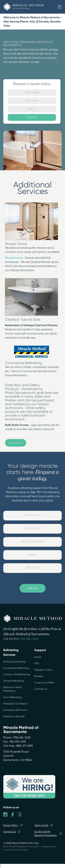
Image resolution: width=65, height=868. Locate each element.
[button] (59, 7)
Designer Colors (43, 670)
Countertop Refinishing (16, 668)
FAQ (37, 663)
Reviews (39, 676)
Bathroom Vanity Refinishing (13, 689)
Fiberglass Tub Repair (15, 704)
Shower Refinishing (14, 681)
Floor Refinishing (12, 697)
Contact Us (16, 443)
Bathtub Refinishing (14, 662)
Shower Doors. (14, 258)
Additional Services (14, 716)
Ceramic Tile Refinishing (17, 674)
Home (38, 657)
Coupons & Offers (44, 682)
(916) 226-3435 (29, 639)
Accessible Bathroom (15, 710)
